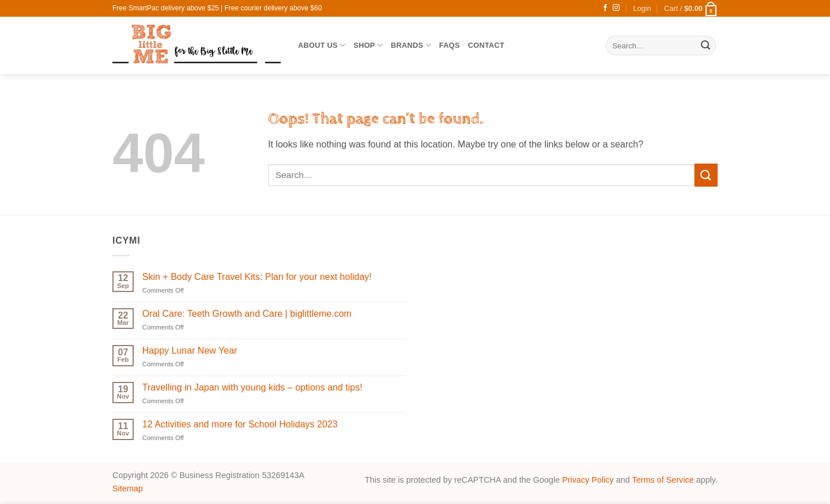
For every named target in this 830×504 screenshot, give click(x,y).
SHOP (368, 45)
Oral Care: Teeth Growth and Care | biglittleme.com (247, 314)
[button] (642, 8)
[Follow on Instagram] (616, 8)
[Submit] (705, 46)
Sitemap (128, 488)
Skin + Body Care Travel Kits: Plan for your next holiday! (257, 277)
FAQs (450, 45)
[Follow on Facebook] (605, 8)
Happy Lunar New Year (190, 350)
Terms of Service (663, 480)
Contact (486, 45)
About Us (322, 45)
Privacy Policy (588, 480)
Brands (411, 45)
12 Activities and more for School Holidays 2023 (240, 424)
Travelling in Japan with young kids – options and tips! (252, 387)
